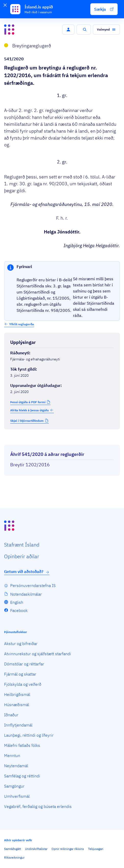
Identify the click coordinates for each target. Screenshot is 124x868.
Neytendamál (16, 766)
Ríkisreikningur (14, 857)
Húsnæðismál (17, 705)
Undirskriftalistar (36, 849)
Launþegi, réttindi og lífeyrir (29, 735)
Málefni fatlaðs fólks (22, 745)
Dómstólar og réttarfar (24, 664)
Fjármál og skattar (20, 674)
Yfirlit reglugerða (22, 324)
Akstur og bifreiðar (21, 643)
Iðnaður (11, 715)
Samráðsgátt (13, 849)
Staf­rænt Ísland (22, 545)
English (17, 602)
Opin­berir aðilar (22, 556)
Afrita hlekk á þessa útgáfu (32, 410)
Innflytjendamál (18, 725)
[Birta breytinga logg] (62, 440)
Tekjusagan (96, 849)
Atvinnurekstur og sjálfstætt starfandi (38, 654)
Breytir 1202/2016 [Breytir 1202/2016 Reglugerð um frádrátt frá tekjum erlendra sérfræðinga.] (30, 465)
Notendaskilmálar (26, 594)
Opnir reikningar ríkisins (68, 849)
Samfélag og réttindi (22, 776)
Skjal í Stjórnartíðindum (27, 421)
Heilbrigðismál (17, 694)
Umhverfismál (17, 796)
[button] (104, 9)
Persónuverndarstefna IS (33, 585)
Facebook (19, 610)
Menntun (12, 755)
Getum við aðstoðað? (27, 572)
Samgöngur (14, 786)
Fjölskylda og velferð (23, 684)
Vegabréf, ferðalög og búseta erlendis (38, 806)
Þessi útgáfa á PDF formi (28, 402)
